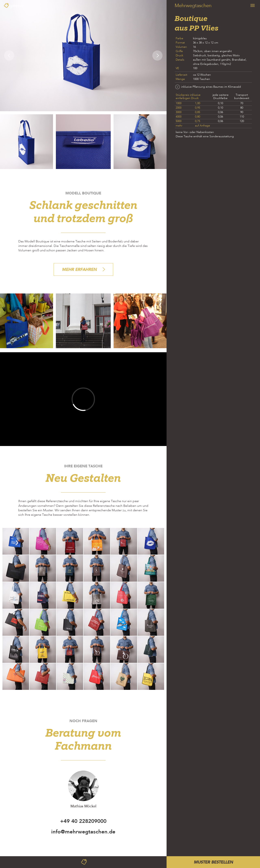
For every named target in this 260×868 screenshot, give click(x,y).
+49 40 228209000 (83, 821)
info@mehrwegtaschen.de (83, 832)
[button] (8, 56)
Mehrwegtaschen (193, 6)
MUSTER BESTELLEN (213, 862)
